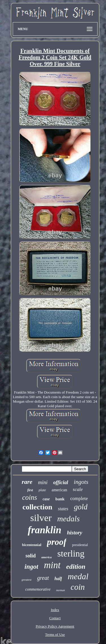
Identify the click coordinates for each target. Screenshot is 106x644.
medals (69, 519)
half (58, 579)
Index (55, 610)
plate (42, 490)
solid (31, 556)
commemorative (38, 589)
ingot (32, 567)
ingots (81, 482)
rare (27, 482)
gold (81, 507)
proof (57, 542)
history (75, 533)
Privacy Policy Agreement (55, 626)
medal (78, 576)
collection (37, 507)
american (60, 490)
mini (43, 482)
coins (30, 497)
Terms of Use (55, 634)
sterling (71, 553)
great (43, 578)
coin (78, 587)
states (63, 509)
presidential (80, 545)
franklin (45, 530)
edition (76, 566)
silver (41, 518)
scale (78, 489)
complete (79, 498)
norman (61, 590)
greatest (26, 580)
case (46, 499)
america (46, 557)
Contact (55, 618)
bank (60, 499)
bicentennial (32, 545)
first (30, 490)
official (61, 482)
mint (52, 565)
